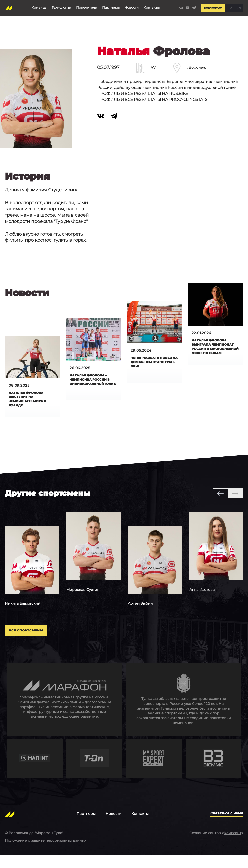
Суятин (83, 598)
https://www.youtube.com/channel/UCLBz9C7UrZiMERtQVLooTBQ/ (187, 6)
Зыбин (140, 612)
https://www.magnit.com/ (35, 771)
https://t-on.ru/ (94, 771)
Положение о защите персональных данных (46, 853)
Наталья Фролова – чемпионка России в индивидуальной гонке (93, 383)
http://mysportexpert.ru (154, 771)
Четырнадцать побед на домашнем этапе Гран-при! (154, 363)
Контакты (151, 6)
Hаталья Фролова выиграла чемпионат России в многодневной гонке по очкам (215, 350)
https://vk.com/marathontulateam (180, 6)
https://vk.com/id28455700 (104, 125)
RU (230, 6)
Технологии (61, 6)
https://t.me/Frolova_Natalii (117, 125)
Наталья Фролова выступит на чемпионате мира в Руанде (31, 400)
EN (239, 6)
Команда (39, 6)
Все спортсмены (38, 641)
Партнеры (111, 6)
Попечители (86, 6)
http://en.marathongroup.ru (65, 711)
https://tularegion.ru (184, 711)
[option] (32, 575)
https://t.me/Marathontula (194, 6)
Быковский (23, 612)
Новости (131, 6)
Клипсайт (232, 845)
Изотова (202, 598)
